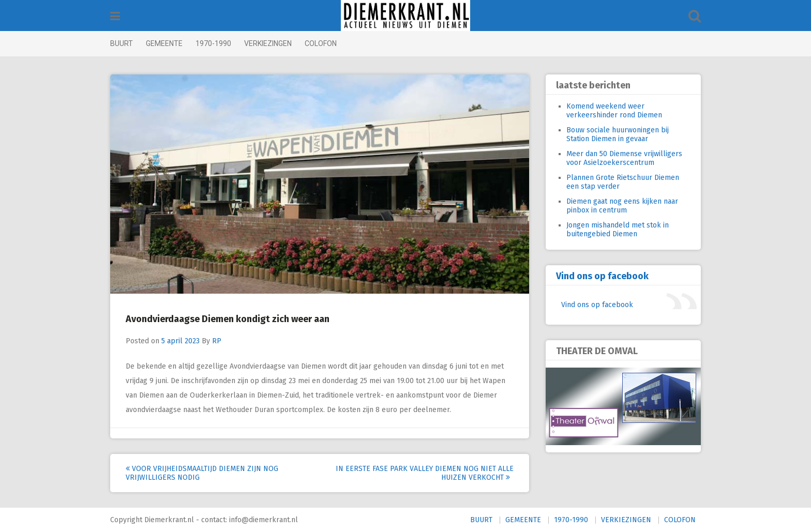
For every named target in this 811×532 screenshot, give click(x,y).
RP (217, 341)
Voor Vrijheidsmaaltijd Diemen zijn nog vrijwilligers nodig (202, 473)
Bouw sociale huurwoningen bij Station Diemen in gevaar (618, 134)
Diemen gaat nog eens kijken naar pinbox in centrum (622, 206)
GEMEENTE (164, 43)
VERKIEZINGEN (268, 43)
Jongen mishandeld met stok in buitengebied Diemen (618, 230)
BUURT (122, 43)
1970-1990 (213, 43)
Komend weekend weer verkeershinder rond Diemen (614, 111)
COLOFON (321, 43)
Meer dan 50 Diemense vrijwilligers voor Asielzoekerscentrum (624, 158)
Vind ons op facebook (602, 276)
